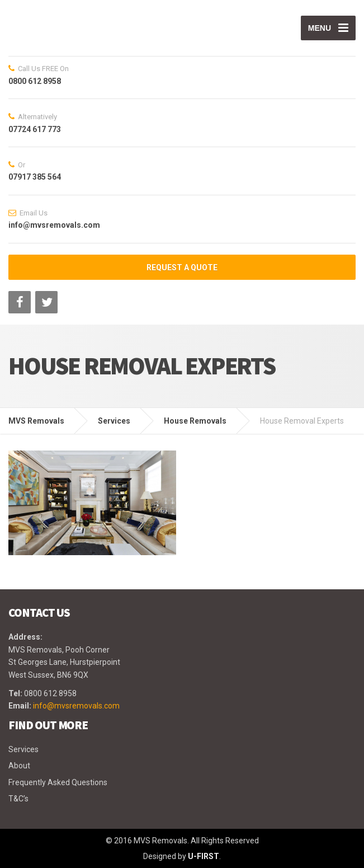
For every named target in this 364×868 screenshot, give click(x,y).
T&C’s (18, 799)
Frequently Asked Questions (58, 782)
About (19, 766)
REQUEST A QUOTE (182, 268)
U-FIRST (204, 856)
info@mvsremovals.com (76, 706)
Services (23, 749)
